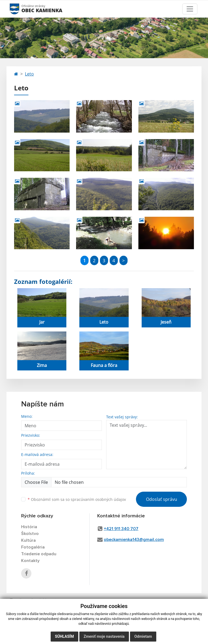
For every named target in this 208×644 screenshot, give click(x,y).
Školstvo (30, 534)
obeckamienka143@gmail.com (134, 540)
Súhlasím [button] (64, 636)
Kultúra (28, 540)
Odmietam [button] (143, 636)
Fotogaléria (33, 547)
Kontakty (30, 561)
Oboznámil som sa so (77, 499)
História (29, 527)
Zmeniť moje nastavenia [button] (104, 636)
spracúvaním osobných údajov (98, 499)
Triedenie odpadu (39, 554)
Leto (29, 74)
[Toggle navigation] (190, 9)
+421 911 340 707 (121, 529)
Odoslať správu (162, 499)
